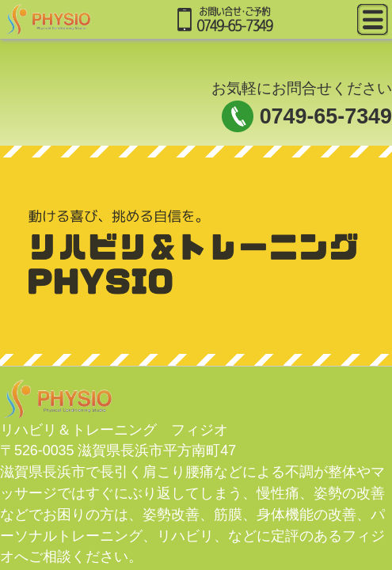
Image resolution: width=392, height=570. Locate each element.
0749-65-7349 (326, 116)
